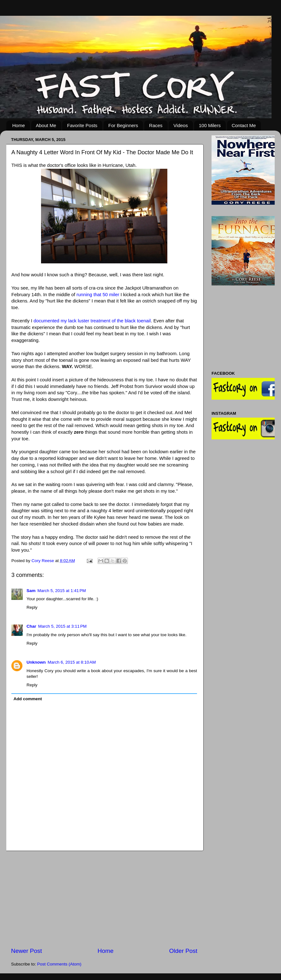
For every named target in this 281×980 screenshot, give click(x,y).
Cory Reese (43, 561)
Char (31, 626)
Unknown (36, 662)
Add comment (28, 699)
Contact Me (244, 125)
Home (19, 125)
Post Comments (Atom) (59, 964)
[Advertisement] (104, 899)
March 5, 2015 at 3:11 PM (62, 626)
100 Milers (210, 125)
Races (156, 125)
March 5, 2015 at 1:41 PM (62, 591)
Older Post (183, 951)
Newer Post (27, 951)
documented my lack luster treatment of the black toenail (92, 321)
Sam (31, 591)
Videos (181, 125)
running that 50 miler (98, 295)
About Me (46, 125)
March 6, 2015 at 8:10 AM (72, 662)
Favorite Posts (82, 125)
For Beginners (123, 125)
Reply (32, 607)
